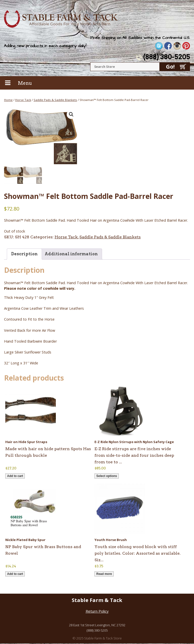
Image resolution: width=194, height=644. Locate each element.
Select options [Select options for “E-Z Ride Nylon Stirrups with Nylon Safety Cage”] (107, 476)
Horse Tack (23, 100)
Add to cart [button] (15, 476)
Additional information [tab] (71, 254)
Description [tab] (24, 254)
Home (8, 100)
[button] (71, 114)
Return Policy (97, 612)
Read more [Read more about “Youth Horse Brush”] (104, 574)
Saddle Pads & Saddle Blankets (55, 100)
